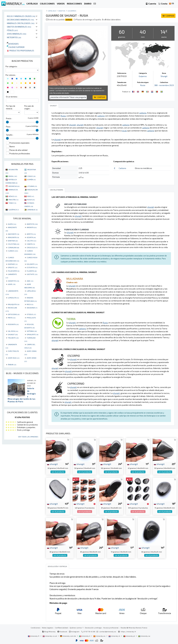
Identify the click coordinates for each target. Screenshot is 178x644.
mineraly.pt (129, 636)
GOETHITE (32, 274)
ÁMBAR (12, 365)
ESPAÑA (31, 179)
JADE (30, 281)
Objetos (62, 11)
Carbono (122, 168)
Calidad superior (16, 47)
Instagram (74, 632)
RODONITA (13, 324)
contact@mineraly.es (108, 632)
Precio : (9, 118)
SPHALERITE (32, 334)
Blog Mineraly (49, 632)
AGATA (12, 224)
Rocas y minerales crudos (21, 16)
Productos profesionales (21, 51)
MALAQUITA (14, 304)
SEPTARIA (32, 331)
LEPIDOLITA (13, 298)
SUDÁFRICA (14, 210)
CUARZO (13, 251)
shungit (52, 464)
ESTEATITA (32, 267)
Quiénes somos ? (76, 628)
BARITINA (13, 241)
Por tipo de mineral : (11, 107)
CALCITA (31, 241)
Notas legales (48, 628)
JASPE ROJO (14, 358)
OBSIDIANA (32, 308)
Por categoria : (12, 66)
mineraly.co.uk (50, 636)
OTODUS (31, 314)
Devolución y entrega (93, 628)
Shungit (164, 76)
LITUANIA (32, 186)
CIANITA (31, 244)
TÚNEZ (12, 203)
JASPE (12, 284)
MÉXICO (13, 196)
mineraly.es (100, 636)
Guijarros (72, 11)
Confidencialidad (61, 628)
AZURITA (31, 237)
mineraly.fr (34, 636)
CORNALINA (13, 247)
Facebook (62, 632)
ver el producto (58, 472)
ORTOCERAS (14, 314)
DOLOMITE (32, 264)
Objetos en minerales (19, 27)
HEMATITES (13, 281)
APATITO (31, 234)
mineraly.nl (115, 636)
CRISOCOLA (32, 247)
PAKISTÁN (13, 200)
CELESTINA (14, 244)
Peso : (8, 127)
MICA (30, 304)
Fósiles (12, 30)
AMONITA (32, 227)
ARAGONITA (13, 237)
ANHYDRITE (13, 234)
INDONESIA (14, 186)
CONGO (31, 176)
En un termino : (12, 97)
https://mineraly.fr (128, 632)
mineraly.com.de (68, 636)
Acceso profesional (111, 628)
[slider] (7, 122)
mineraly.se (144, 636)
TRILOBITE (13, 338)
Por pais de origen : (29, 107)
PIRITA (12, 318)
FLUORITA (32, 271)
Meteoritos (14, 37)
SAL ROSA (13, 331)
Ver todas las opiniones (28, 437)
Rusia (143, 85)
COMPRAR (168, 16)
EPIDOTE (13, 267)
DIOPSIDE (13, 264)
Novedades (13, 44)
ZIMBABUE (32, 210)
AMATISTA (32, 224)
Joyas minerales (17, 34)
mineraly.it (85, 636)
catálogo (52, 11)
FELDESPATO (14, 271)
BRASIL (13, 176)
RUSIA (31, 200)
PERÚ (31, 196)
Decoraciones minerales (21, 20)
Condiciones (35, 628)
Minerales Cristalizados (21, 23)
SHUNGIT (13, 334)
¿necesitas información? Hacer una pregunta (68, 97)
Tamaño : (10, 135)
